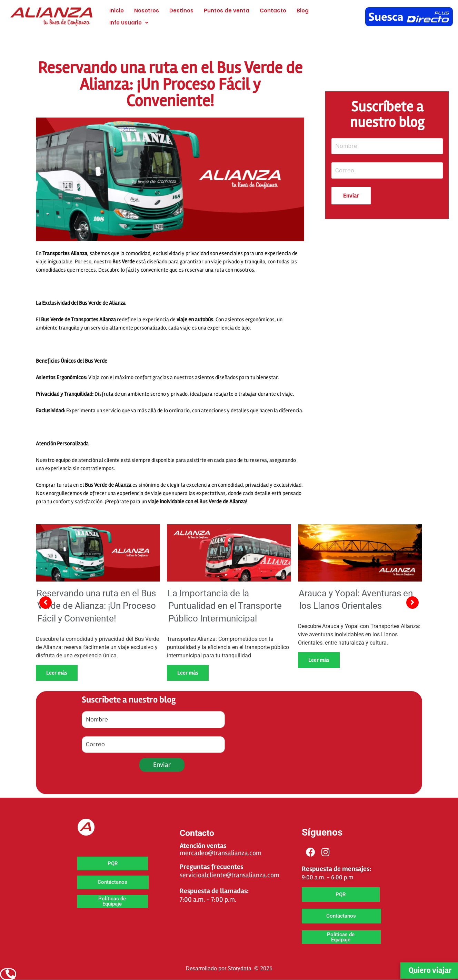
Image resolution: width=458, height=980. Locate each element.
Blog (303, 11)
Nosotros (147, 11)
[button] (129, 23)
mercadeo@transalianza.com (221, 853)
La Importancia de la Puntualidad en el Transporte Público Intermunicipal (225, 606)
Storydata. (240, 968)
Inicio (117, 11)
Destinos (181, 11)
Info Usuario (129, 23)
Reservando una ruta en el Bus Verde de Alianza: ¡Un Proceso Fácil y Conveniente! (96, 606)
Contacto (273, 11)
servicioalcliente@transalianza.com (230, 875)
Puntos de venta (227, 11)
